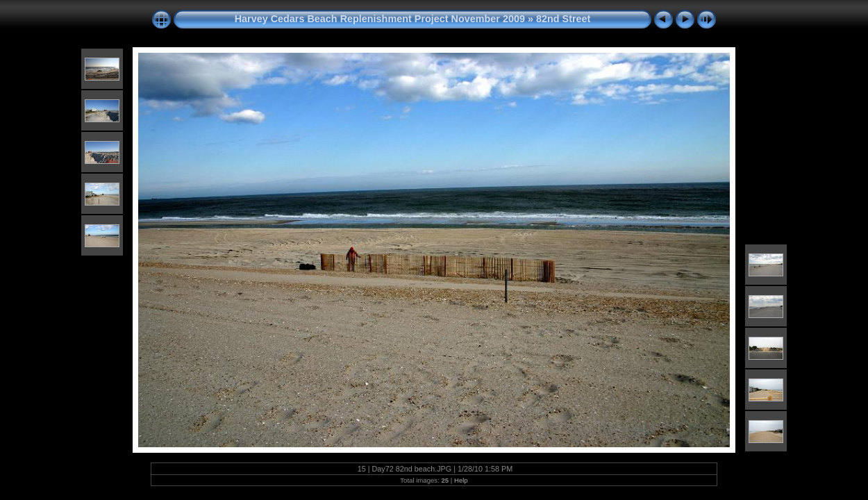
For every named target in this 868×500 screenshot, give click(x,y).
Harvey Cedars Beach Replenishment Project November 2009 (380, 19)
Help (461, 480)
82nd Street (563, 19)
